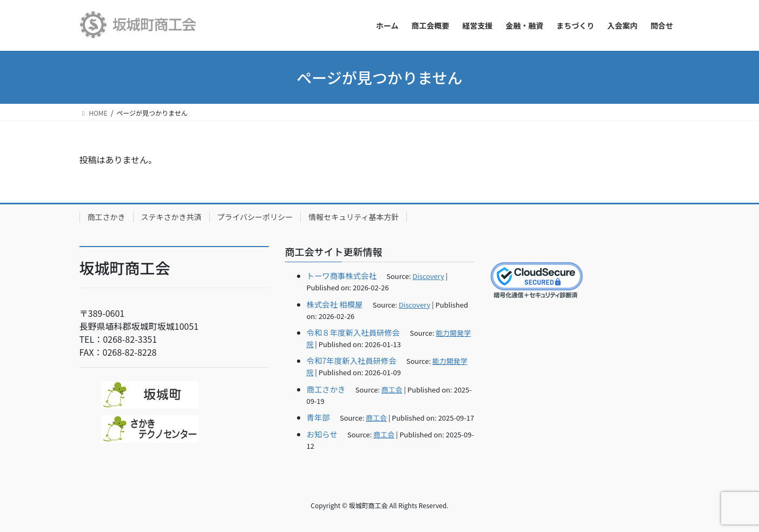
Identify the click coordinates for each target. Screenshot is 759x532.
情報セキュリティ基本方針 (354, 217)
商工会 (392, 390)
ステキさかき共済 (171, 217)
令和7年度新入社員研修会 (352, 360)
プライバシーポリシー (255, 217)
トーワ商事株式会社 (342, 275)
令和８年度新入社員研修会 (354, 332)
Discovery (428, 276)
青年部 (318, 417)
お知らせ (322, 434)
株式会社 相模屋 (335, 304)
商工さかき (107, 217)
